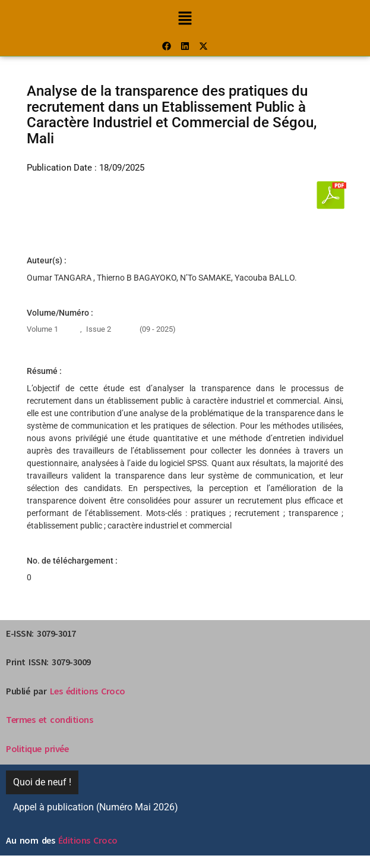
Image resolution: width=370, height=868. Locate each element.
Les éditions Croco (88, 691)
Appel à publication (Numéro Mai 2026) (96, 807)
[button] (185, 18)
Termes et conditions (49, 719)
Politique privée (37, 749)
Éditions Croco (88, 840)
